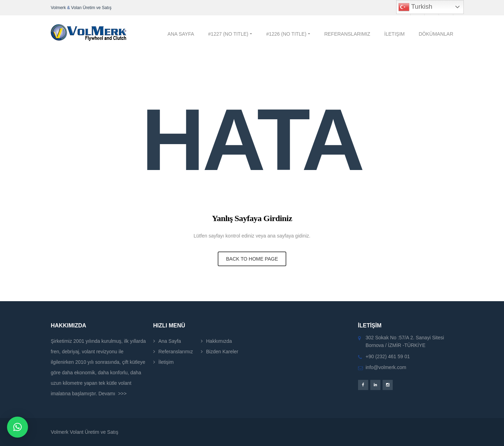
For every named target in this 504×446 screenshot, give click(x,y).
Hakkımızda (219, 341)
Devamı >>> (113, 394)
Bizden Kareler (222, 352)
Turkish (415, 7)
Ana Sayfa (170, 341)
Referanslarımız (176, 352)
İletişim (166, 362)
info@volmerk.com (386, 367)
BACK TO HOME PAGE (252, 259)
